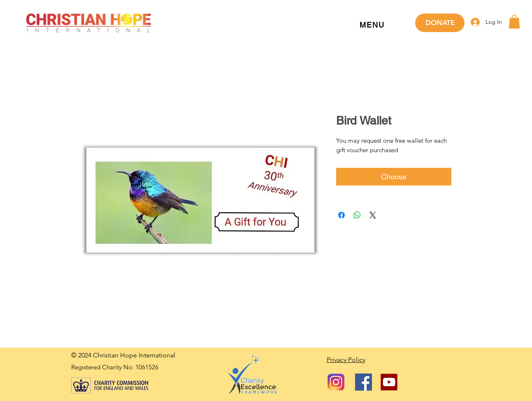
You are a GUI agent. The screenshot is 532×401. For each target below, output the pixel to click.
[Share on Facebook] (342, 215)
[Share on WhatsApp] (357, 215)
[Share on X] (373, 215)
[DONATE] (440, 23)
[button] (372, 25)
